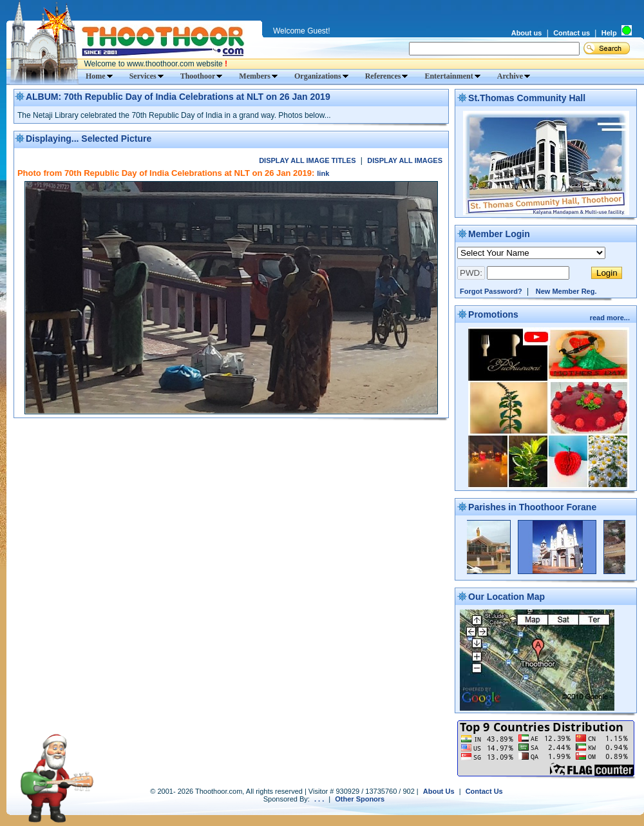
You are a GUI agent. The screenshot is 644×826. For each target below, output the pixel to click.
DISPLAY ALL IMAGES (405, 160)
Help (609, 33)
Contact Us (484, 791)
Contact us (572, 33)
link (323, 173)
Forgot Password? (491, 291)
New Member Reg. (566, 291)
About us (527, 33)
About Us (439, 791)
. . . (319, 799)
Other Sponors (360, 799)
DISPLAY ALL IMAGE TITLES (307, 160)
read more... (611, 318)
